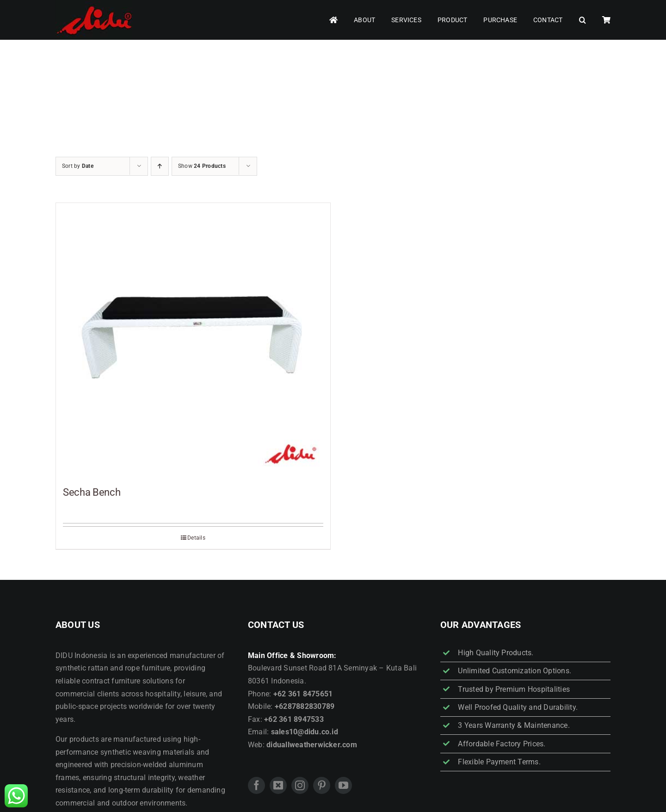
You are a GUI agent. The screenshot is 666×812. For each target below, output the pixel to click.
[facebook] (256, 785)
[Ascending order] (160, 166)
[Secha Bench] (193, 340)
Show (202, 166)
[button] (583, 20)
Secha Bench (92, 492)
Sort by (78, 166)
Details (196, 538)
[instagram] (300, 785)
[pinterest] (322, 785)
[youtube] (343, 785)
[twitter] (278, 785)
